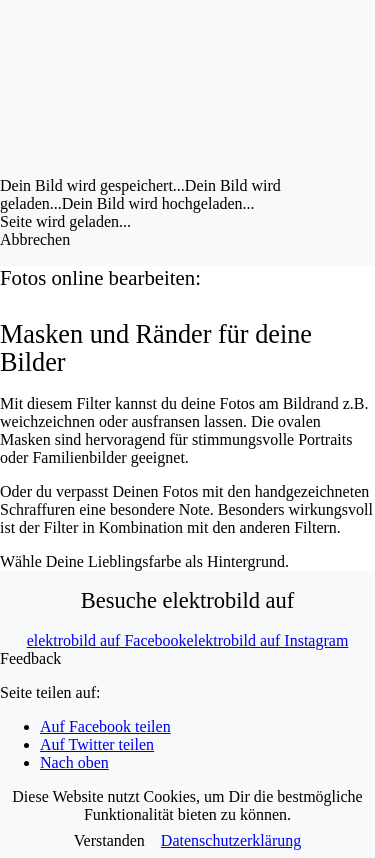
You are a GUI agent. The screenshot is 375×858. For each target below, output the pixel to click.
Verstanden (109, 840)
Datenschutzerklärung (231, 840)
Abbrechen (35, 239)
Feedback (30, 658)
